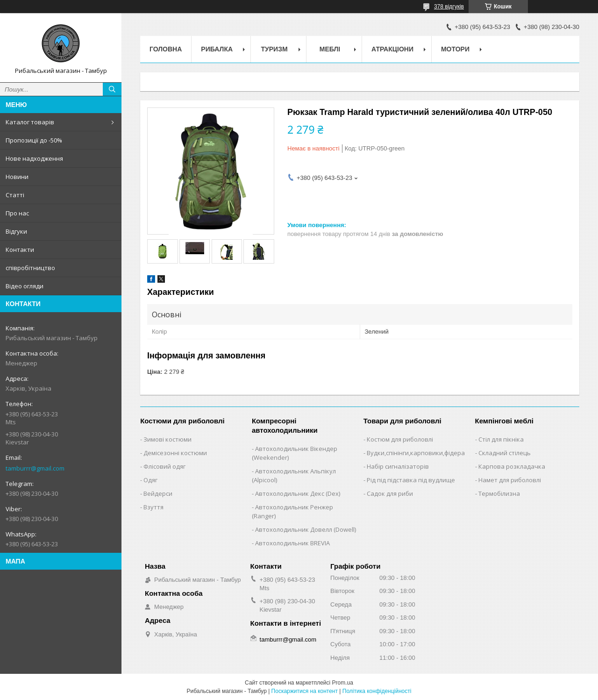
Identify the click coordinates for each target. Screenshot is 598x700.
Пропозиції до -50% (34, 140)
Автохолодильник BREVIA (292, 543)
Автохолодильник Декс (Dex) (298, 493)
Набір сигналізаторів (398, 466)
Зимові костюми (167, 439)
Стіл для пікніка (501, 439)
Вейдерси (158, 493)
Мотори (455, 49)
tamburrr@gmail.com (35, 468)
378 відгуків (449, 7)
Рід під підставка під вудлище (411, 480)
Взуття (153, 507)
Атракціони (392, 49)
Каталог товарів (30, 122)
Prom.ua (343, 683)
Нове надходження (34, 158)
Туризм (274, 49)
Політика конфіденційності (377, 691)
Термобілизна (499, 493)
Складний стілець (505, 453)
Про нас (17, 213)
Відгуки (16, 231)
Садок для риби (390, 493)
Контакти (20, 250)
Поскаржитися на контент (305, 691)
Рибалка (217, 49)
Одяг (150, 480)
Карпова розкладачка (512, 466)
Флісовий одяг (164, 466)
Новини (17, 177)
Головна (166, 49)
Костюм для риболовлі (400, 439)
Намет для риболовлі (510, 480)
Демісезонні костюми (175, 453)
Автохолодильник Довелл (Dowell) (306, 529)
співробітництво (30, 268)
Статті (15, 195)
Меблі (330, 49)
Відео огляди (25, 286)
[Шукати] (112, 89)
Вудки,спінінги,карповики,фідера (416, 453)
